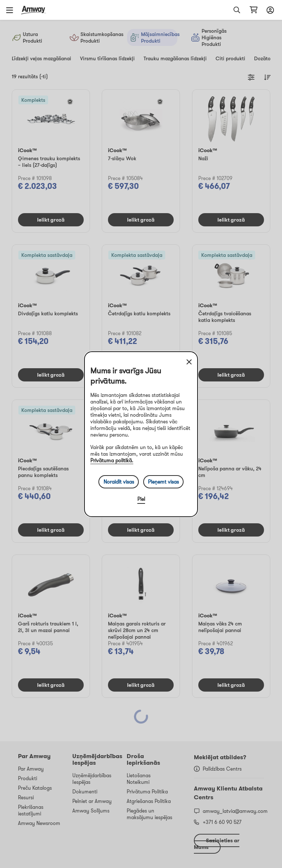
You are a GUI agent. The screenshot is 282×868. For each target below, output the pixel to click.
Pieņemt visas (163, 482)
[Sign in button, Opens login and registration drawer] (269, 10)
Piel (141, 499)
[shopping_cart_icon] (254, 10)
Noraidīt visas (119, 482)
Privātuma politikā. (112, 460)
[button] (12, 10)
